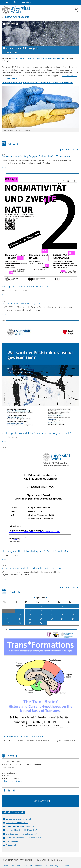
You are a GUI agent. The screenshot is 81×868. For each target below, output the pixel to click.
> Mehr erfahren (10, 52)
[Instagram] (14, 790)
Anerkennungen (12, 841)
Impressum (17, 866)
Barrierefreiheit (30, 866)
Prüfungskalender (13, 845)
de (5, 2)
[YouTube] (9, 790)
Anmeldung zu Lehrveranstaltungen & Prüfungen (26, 838)
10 (68, 150)
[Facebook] (4, 790)
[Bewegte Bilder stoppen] (17, 24)
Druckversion (65, 866)
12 (74, 150)
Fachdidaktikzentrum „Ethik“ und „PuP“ (22, 830)
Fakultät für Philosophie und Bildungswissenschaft (45, 58)
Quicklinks (27, 2)
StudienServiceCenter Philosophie (20, 826)
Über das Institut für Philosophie (21, 48)
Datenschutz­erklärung (48, 866)
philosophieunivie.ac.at (12, 781)
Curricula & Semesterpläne (17, 823)
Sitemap (7, 866)
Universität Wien (19, 58)
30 (41, 623)
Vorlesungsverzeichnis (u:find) (18, 819)
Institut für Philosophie (17, 17)
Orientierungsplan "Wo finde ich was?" (21, 834)
